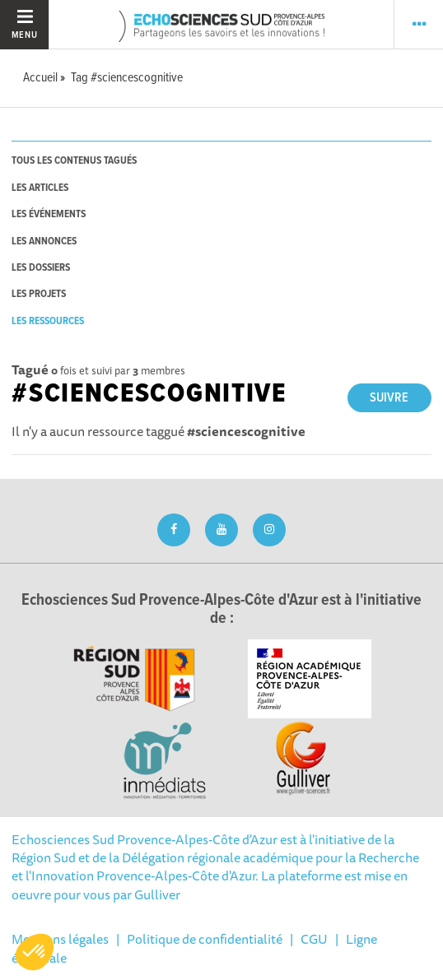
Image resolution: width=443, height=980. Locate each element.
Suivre (389, 398)
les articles (40, 188)
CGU (314, 939)
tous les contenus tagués (74, 161)
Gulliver (157, 894)
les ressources (48, 321)
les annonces (44, 242)
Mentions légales (60, 939)
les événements (49, 214)
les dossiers (41, 268)
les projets (39, 294)
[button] (35, 952)
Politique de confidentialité (205, 939)
